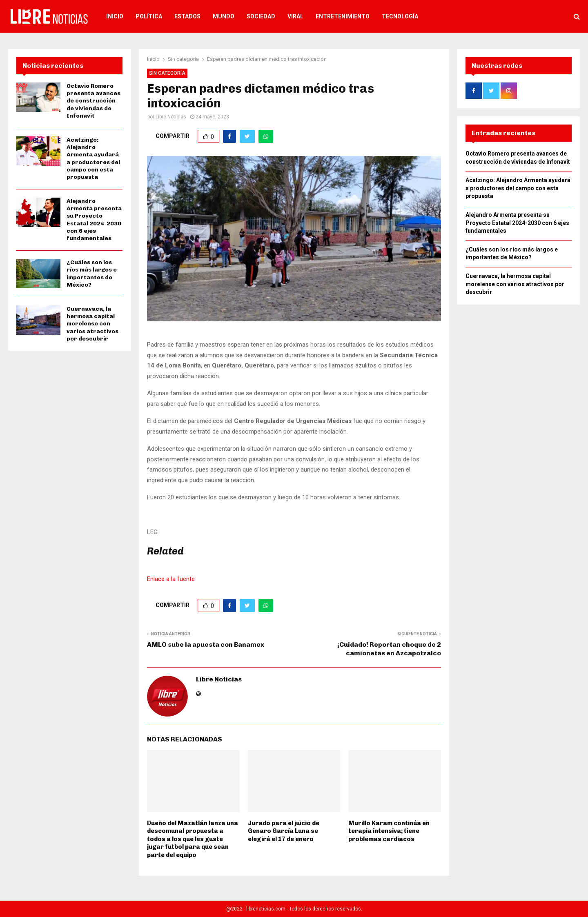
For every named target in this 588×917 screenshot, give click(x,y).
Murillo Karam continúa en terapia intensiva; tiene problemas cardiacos (389, 831)
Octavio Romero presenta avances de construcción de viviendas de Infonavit (94, 101)
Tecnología (400, 16)
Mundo (224, 16)
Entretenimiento (343, 16)
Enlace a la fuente (171, 579)
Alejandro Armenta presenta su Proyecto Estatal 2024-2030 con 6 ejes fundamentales (94, 220)
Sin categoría (167, 73)
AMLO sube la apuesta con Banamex (206, 644)
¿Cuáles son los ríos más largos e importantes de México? (92, 274)
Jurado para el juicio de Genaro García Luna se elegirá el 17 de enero (284, 831)
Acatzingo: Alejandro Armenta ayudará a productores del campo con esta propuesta (93, 158)
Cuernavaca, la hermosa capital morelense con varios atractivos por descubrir (92, 324)
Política (149, 16)
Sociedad (261, 16)
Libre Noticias (171, 117)
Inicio (115, 16)
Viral (295, 16)
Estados (187, 16)
